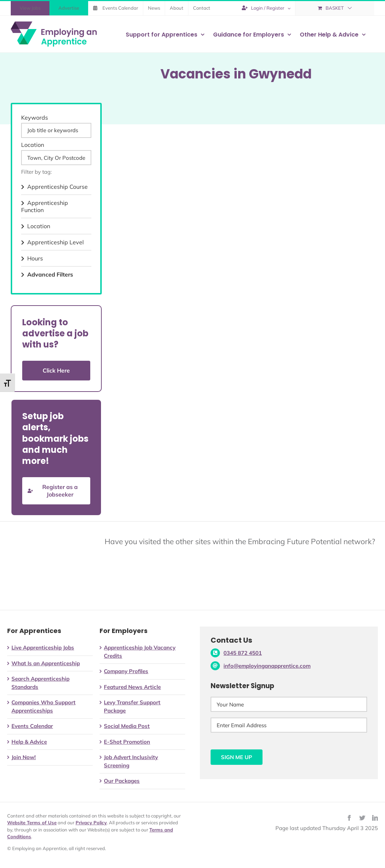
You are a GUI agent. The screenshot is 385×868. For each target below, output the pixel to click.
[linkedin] (375, 818)
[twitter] (362, 818)
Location (33, 145)
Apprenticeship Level (52, 242)
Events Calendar (32, 726)
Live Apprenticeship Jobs (43, 648)
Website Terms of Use (32, 823)
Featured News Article (132, 687)
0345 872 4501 (243, 653)
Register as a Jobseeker (53, 491)
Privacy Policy (91, 823)
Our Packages (122, 781)
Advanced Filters (47, 274)
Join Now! (24, 757)
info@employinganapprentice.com (267, 666)
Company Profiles (126, 671)
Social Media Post (127, 726)
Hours (32, 258)
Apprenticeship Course (54, 187)
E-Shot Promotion (127, 742)
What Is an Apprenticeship (46, 663)
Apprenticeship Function (45, 206)
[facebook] (349, 818)
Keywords (35, 118)
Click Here (56, 370)
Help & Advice (29, 742)
